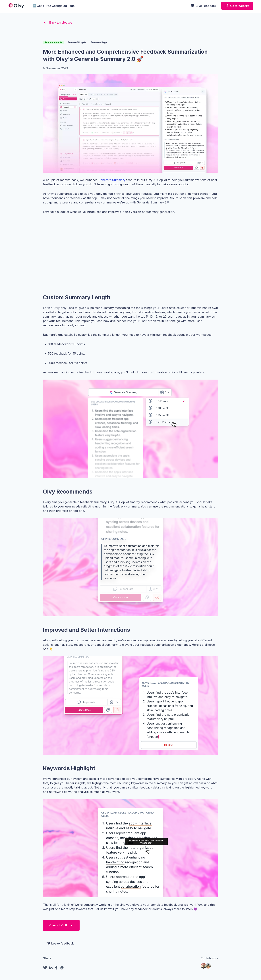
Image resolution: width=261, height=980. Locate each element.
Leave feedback (60, 943)
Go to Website (237, 6)
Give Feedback (203, 6)
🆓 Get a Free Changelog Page (54, 6)
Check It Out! (61, 925)
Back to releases (58, 23)
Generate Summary (112, 180)
